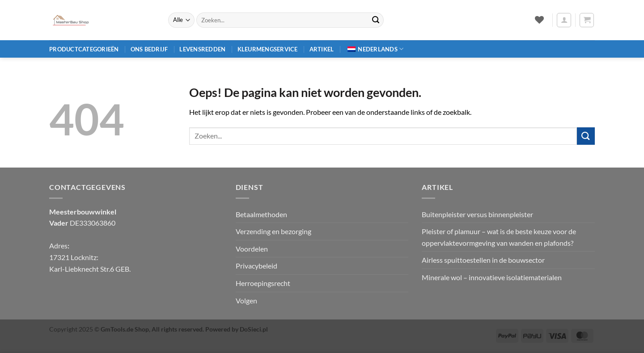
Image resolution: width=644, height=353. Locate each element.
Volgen (246, 300)
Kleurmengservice (268, 49)
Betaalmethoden (261, 214)
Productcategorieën (84, 49)
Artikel (322, 49)
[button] (564, 20)
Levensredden (202, 49)
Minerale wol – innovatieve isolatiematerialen (492, 277)
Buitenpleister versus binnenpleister (477, 214)
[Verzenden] (376, 20)
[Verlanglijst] (539, 20)
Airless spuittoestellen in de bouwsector (483, 260)
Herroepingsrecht (263, 283)
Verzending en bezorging (273, 231)
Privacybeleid (256, 266)
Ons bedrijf (149, 49)
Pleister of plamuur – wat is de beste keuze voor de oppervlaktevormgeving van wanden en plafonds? (499, 237)
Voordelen (252, 249)
